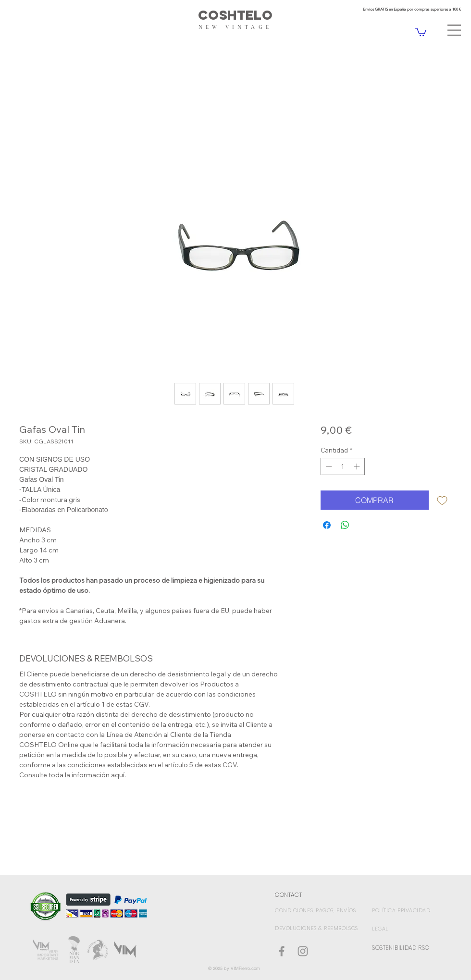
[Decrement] (328, 466)
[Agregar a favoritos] (442, 500)
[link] (421, 31)
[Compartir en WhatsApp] (345, 525)
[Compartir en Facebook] (327, 525)
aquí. (118, 775)
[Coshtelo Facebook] (282, 951)
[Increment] (358, 466)
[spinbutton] (342, 466)
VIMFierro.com (245, 968)
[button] (454, 30)
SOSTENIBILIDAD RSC (401, 948)
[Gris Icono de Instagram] (303, 951)
